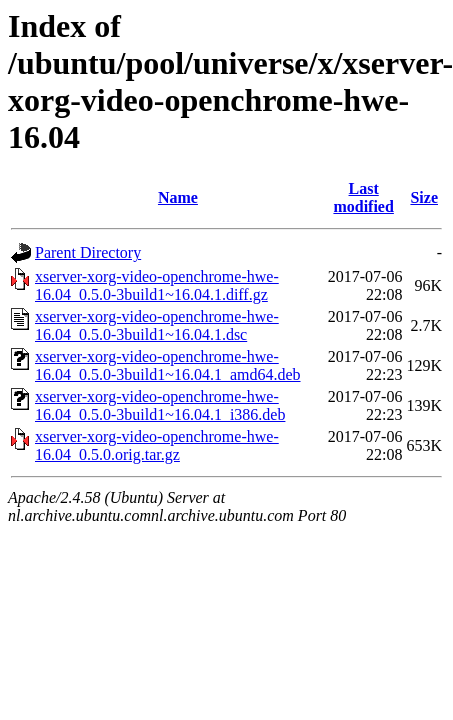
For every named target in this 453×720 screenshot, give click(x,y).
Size (424, 197)
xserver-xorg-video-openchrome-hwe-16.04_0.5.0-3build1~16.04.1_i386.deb (160, 405)
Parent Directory (88, 252)
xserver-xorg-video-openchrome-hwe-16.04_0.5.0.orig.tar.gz (157, 445)
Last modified (363, 197)
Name (178, 197)
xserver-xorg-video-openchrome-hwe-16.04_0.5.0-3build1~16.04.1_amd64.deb (168, 365)
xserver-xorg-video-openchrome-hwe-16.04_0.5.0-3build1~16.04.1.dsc (157, 325)
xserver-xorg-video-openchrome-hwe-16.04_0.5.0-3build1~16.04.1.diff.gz (157, 285)
